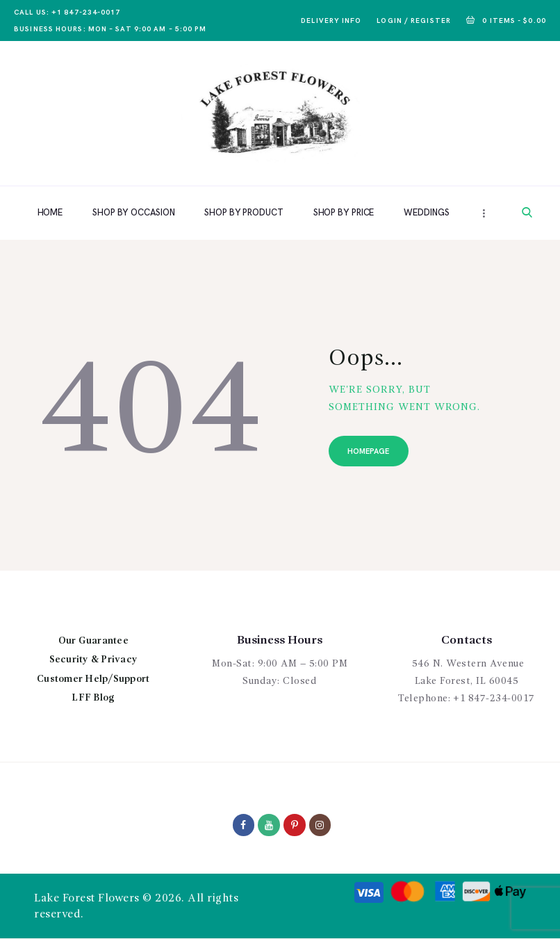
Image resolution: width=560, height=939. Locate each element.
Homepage (369, 451)
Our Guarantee (93, 641)
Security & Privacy (94, 660)
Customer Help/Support (93, 679)
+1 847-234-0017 (494, 699)
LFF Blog (93, 698)
